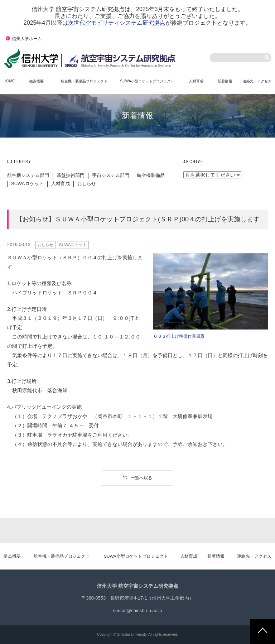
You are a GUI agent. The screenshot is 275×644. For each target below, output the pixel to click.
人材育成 (61, 184)
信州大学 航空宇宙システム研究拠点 (137, 586)
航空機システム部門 (28, 175)
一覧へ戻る (137, 477)
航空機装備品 (151, 175)
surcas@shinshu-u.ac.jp (138, 611)
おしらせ (87, 184)
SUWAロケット (27, 184)
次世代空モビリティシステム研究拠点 (117, 23)
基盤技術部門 (71, 175)
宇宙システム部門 (111, 175)
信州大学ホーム (24, 39)
